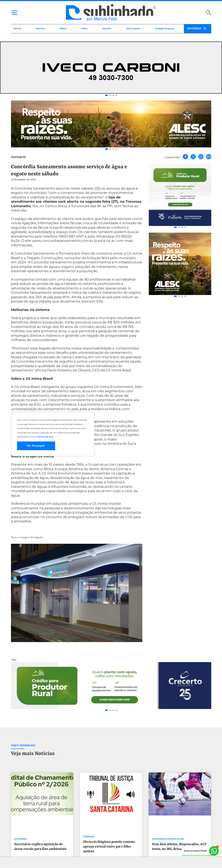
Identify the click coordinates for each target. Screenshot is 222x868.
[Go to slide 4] (116, 95)
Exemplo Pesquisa (165, 29)
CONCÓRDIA (21, 844)
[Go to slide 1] (106, 95)
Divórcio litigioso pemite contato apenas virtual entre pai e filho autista (109, 852)
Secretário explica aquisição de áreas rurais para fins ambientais (40, 852)
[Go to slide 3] (113, 95)
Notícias (40, 29)
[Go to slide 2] (110, 95)
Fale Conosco (133, 29)
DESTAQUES (18, 157)
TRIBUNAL (89, 842)
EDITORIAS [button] (194, 29)
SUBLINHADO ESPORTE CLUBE (168, 844)
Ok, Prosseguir (36, 446)
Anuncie (107, 29)
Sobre (84, 29)
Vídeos (63, 29)
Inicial (17, 29)
